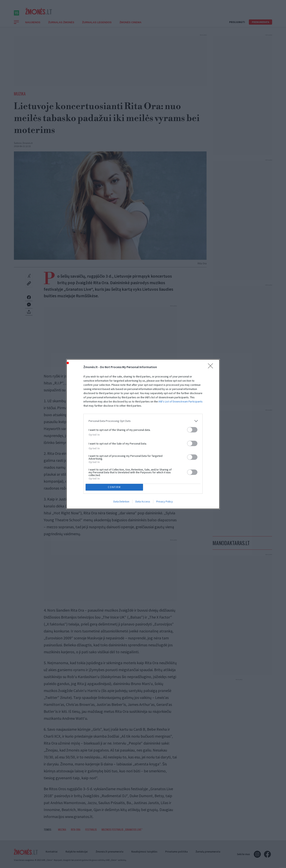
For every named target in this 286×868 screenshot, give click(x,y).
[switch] (192, 430)
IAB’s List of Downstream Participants (181, 401)
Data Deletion (121, 501)
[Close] (212, 367)
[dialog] (143, 434)
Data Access (143, 501)
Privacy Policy (165, 501)
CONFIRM (114, 487)
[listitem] (143, 421)
